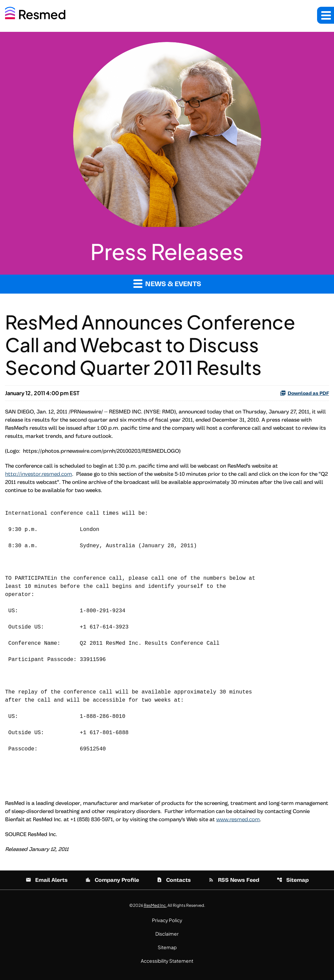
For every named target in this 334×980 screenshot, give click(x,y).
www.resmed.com (238, 819)
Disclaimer (167, 934)
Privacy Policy (167, 920)
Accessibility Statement (167, 961)
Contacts (174, 880)
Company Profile (112, 880)
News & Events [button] (167, 283)
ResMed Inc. (155, 905)
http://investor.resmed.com (39, 474)
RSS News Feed (234, 880)
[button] (326, 15)
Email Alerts (47, 880)
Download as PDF (304, 393)
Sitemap (293, 880)
